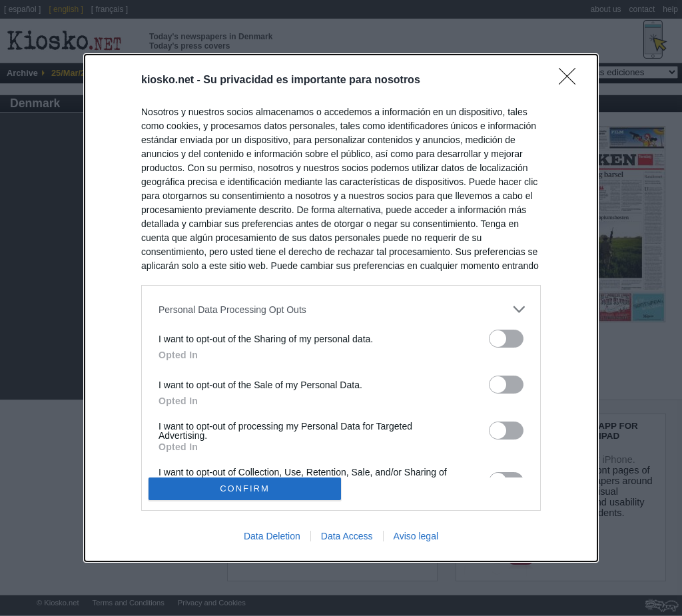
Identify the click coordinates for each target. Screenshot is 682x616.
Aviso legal (416, 536)
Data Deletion (272, 536)
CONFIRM (245, 488)
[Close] (571, 81)
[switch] (506, 339)
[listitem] (341, 309)
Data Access (347, 536)
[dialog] (341, 308)
